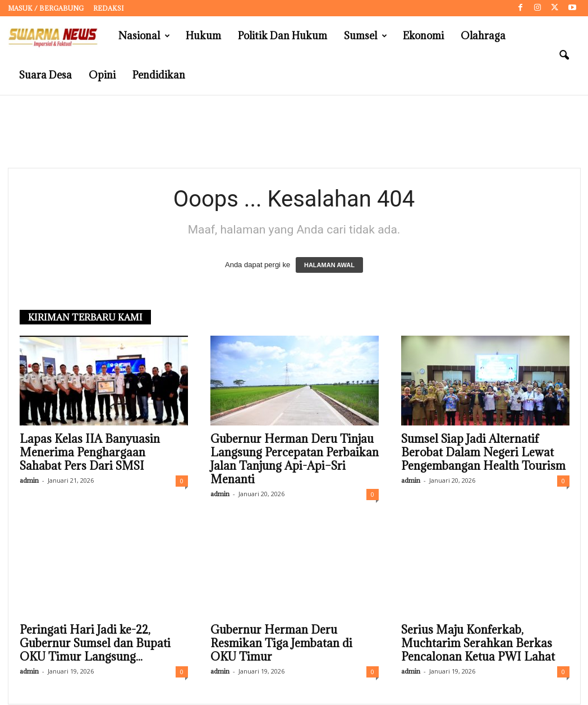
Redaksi (108, 8)
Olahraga (483, 36)
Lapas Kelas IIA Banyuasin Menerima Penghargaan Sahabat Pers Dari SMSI (90, 453)
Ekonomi (423, 36)
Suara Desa (45, 75)
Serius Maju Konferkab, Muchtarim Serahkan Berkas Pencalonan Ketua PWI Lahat (478, 644)
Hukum (203, 36)
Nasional (144, 36)
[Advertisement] (294, 132)
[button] (564, 56)
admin (29, 481)
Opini (102, 75)
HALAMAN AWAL (329, 265)
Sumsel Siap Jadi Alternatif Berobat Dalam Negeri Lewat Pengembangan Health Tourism (483, 453)
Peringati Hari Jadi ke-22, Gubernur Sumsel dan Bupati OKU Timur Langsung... (95, 644)
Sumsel (366, 36)
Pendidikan (159, 75)
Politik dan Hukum (282, 36)
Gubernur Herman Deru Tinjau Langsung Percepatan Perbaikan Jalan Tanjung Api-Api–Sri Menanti (295, 460)
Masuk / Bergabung (46, 8)
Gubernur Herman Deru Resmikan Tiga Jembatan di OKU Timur (281, 644)
